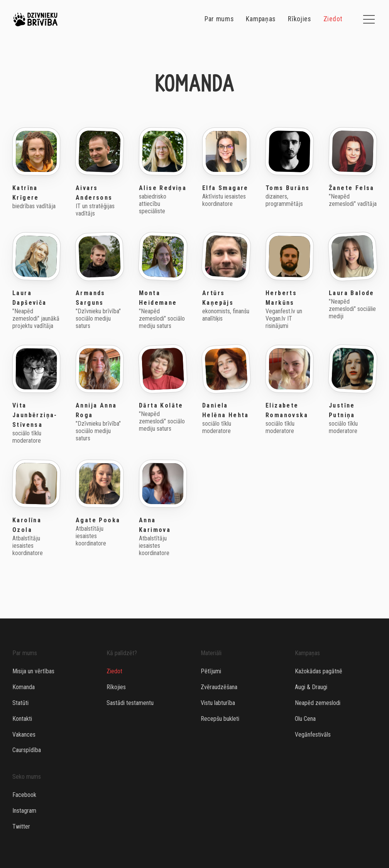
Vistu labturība (218, 703)
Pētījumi (211, 671)
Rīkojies (299, 19)
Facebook (24, 795)
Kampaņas (261, 19)
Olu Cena (305, 719)
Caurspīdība (27, 750)
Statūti (20, 703)
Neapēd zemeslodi (318, 703)
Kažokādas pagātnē (319, 671)
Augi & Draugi (311, 687)
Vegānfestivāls (313, 735)
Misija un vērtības (33, 671)
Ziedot (333, 19)
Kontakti (22, 719)
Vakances (24, 735)
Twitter (21, 826)
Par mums (219, 19)
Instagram (24, 811)
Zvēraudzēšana (219, 687)
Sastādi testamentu (130, 703)
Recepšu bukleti (220, 719)
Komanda (24, 687)
